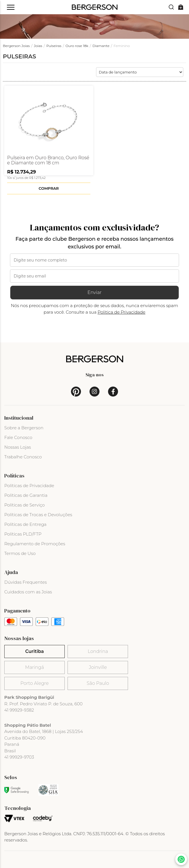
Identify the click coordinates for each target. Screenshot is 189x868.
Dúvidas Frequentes (26, 582)
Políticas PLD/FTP (23, 534)
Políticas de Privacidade (29, 486)
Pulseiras (54, 46)
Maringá (34, 667)
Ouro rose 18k (77, 46)
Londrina (98, 651)
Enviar (95, 292)
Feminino (122, 46)
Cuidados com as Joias (28, 592)
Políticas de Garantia (26, 495)
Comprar (49, 188)
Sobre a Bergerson (24, 428)
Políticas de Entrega (25, 524)
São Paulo (98, 683)
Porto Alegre (34, 683)
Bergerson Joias (16, 46)
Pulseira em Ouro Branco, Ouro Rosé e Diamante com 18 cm (48, 160)
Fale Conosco (18, 437)
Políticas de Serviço (25, 505)
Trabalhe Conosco (23, 457)
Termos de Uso (20, 553)
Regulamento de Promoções (35, 544)
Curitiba (34, 651)
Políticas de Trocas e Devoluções (38, 515)
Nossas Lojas (18, 447)
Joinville (98, 667)
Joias (38, 46)
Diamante (101, 46)
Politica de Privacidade (121, 312)
